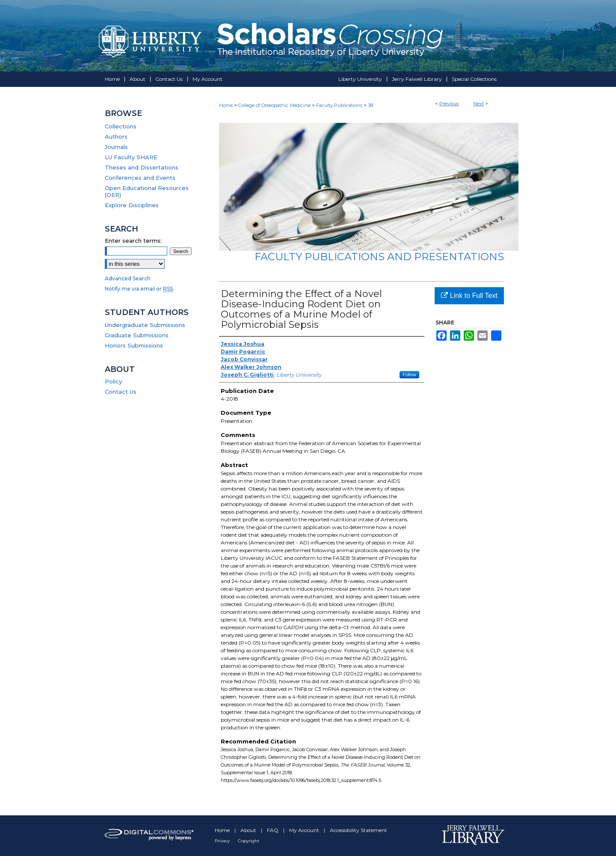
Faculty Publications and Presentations (379, 257)
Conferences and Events (140, 178)
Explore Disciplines (132, 205)
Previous (449, 104)
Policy (113, 381)
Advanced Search (128, 278)
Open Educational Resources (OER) (147, 191)
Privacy (223, 841)
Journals (116, 147)
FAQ (273, 830)
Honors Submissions (134, 345)
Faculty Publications (339, 105)
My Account (305, 830)
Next (478, 104)
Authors (116, 137)
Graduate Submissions (137, 335)
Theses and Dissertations (142, 167)
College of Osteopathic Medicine (274, 105)
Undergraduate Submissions (145, 325)
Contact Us (121, 392)
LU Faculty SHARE (131, 157)
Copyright (249, 841)
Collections (121, 126)
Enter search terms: (133, 241)
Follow (409, 374)
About (249, 830)
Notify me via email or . (139, 289)
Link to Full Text (469, 296)
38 (370, 105)
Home (226, 105)
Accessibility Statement (358, 830)
